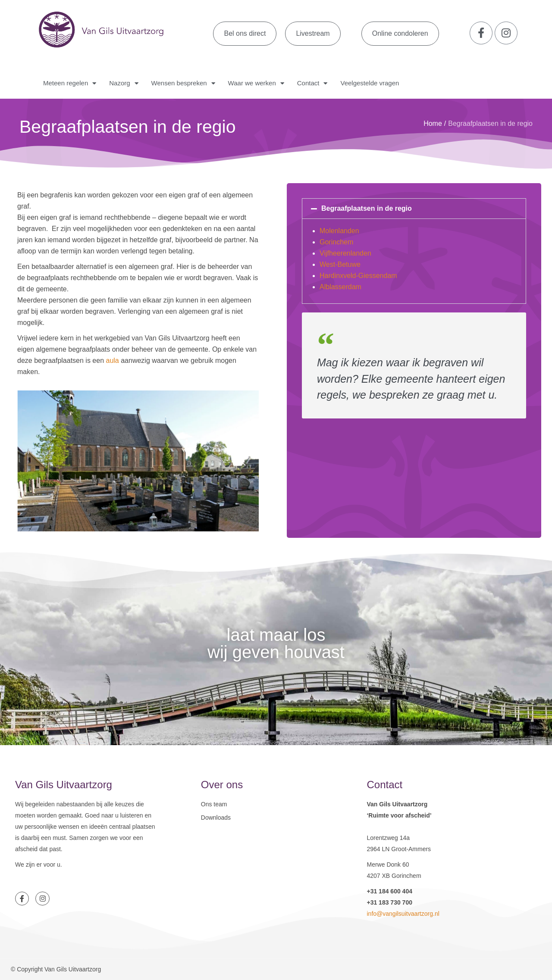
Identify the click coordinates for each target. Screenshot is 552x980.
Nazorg (124, 83)
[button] (414, 209)
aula (112, 360)
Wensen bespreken (183, 83)
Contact (312, 83)
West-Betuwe (340, 264)
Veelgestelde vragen (370, 83)
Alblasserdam (340, 287)
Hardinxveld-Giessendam (358, 276)
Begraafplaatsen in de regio (367, 208)
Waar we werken (256, 83)
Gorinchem (336, 242)
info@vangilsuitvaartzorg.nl (403, 914)
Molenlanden (339, 231)
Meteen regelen (70, 83)
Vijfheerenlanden (345, 253)
